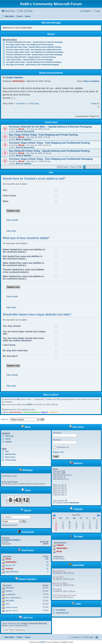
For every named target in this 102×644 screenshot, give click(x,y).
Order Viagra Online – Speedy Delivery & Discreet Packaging (29, 60)
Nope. (6, 201)
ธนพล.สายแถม (12, 607)
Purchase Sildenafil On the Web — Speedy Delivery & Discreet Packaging (34, 42)
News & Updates (92, 81)
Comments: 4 (21, 104)
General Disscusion (25, 131)
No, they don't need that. (15, 351)
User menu (76, 427)
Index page (9, 436)
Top (98, 107)
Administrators (16, 412)
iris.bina (9, 591)
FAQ (7, 451)
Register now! (58, 452)
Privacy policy (11, 460)
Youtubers (53, 412)
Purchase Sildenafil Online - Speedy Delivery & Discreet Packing (31, 57)
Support (44, 412)
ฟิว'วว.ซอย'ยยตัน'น (13, 598)
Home (28, 637)
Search (8, 439)
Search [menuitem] (99, 17)
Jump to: (5, 419)
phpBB (42, 642)
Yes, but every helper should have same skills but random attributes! (23, 339)
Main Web (9, 637)
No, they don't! (10, 356)
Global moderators (31, 412)
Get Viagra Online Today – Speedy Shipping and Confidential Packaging (34, 62)
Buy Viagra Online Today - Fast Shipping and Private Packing (30, 45)
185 (47, 559)
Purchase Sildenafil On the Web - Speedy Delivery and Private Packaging (34, 55)
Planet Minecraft (62, 613)
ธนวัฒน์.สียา (11, 594)
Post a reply (34, 104)
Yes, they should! (12, 326)
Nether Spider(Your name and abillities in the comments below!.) (24, 251)
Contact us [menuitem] (76, 637)
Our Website (61, 610)
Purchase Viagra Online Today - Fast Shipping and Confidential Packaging (35, 52)
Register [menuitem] (87, 11)
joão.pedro (10, 601)
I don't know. (9, 345)
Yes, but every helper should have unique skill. (24, 333)
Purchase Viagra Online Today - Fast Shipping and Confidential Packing (34, 50)
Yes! (5, 190)
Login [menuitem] (98, 11)
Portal (20, 16)
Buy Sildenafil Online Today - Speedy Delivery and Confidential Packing (34, 47)
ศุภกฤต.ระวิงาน (12, 611)
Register (8, 442)
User (7, 604)
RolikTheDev (19, 81)
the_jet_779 (10, 565)
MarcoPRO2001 (12, 572)
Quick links (10, 11)
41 (47, 562)
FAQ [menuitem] (21, 11)
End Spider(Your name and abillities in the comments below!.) (22, 258)
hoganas (9, 569)
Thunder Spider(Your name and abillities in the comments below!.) (24, 271)
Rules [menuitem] (30, 11)
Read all (95, 104)
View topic (11, 231)
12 (47, 569)
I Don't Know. (10, 196)
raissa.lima (10, 588)
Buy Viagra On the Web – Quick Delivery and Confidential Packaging (32, 65)
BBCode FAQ (10, 454)
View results (12, 220)
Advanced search (9, 525)
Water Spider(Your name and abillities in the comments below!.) (23, 264)
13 (47, 565)
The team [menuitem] (90, 637)
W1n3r (21, 129)
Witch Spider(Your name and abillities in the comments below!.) (23, 278)
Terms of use (10, 457)
